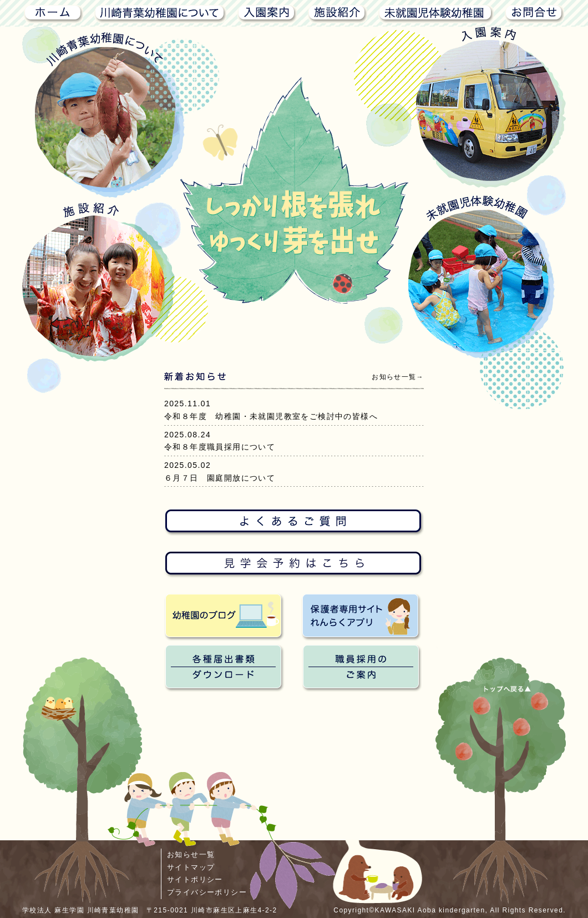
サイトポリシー (195, 879)
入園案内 (267, 13)
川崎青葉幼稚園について (160, 13)
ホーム (53, 13)
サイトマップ (191, 867)
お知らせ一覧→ (398, 377)
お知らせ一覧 (191, 854)
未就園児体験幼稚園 (436, 13)
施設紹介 (338, 13)
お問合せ (534, 13)
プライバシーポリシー (207, 892)
